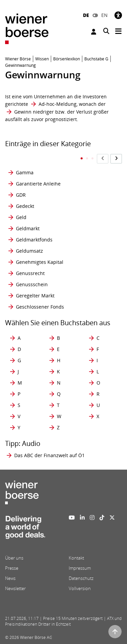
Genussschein (32, 284)
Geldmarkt (28, 228)
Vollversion (80, 588)
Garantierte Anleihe (38, 184)
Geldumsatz (29, 251)
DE (86, 15)
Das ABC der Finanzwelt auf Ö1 (49, 455)
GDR (21, 195)
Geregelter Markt (35, 296)
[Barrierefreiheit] (118, 15)
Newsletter (15, 588)
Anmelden (94, 32)
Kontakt (76, 558)
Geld (21, 217)
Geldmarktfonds (34, 240)
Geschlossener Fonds (40, 307)
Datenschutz (81, 578)
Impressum (80, 568)
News (10, 578)
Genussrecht (30, 273)
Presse (12, 568)
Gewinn (23, 112)
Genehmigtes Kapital (40, 262)
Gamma (25, 172)
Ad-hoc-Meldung (58, 104)
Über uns (14, 558)
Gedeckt (25, 206)
